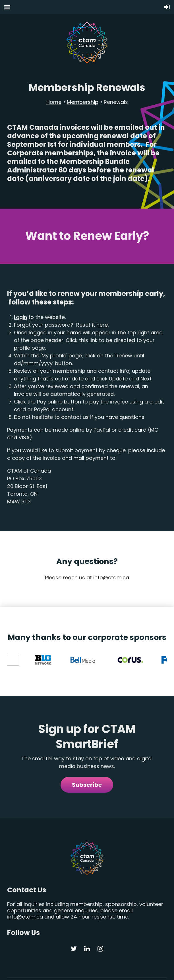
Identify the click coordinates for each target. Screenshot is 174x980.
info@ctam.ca (25, 895)
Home (54, 102)
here (102, 325)
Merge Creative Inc (150, 971)
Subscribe (87, 763)
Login (20, 317)
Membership (83, 102)
